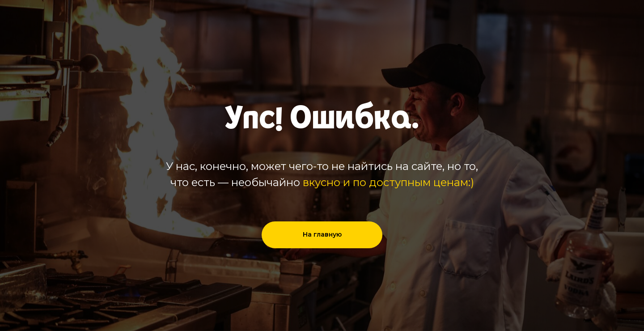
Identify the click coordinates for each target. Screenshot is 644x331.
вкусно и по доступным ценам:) (388, 182)
